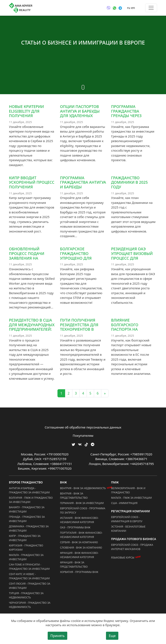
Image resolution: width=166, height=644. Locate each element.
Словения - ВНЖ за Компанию (81, 548)
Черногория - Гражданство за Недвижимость (30, 605)
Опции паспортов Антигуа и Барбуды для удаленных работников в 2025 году (80, 116)
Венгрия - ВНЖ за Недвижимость (83, 488)
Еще (112, 636)
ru (129, 8)
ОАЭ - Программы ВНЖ (75, 527)
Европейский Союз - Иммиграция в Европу (127, 519)
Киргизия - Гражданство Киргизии (26, 548)
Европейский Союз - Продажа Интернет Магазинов (132, 547)
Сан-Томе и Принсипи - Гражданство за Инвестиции (29, 567)
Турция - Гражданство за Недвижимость (26, 595)
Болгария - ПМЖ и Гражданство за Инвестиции (31, 500)
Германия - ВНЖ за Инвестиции (82, 503)
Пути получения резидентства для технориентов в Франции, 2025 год (79, 327)
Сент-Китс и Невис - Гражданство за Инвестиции (29, 576)
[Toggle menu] (151, 8)
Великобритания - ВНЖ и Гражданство (128, 490)
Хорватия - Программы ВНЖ (79, 572)
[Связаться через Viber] (109, 8)
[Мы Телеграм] (93, 444)
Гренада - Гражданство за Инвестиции (27, 519)
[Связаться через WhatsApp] (114, 8)
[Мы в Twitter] (73, 444)
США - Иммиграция (124, 503)
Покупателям (83, 435)
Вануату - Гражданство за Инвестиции (27, 509)
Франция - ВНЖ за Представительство (74, 565)
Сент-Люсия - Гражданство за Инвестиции (30, 586)
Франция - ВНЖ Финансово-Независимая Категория (79, 555)
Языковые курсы (123, 558)
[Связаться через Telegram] (120, 8)
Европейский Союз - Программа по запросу (83, 510)
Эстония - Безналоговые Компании (128, 529)
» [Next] (105, 393)
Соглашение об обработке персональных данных (83, 427)
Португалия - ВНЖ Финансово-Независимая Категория (81, 535)
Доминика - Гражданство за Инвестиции (29, 528)
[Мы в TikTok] (86, 443)
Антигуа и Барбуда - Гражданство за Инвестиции (29, 490)
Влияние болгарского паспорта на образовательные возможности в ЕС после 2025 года (131, 332)
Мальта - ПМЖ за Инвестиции (131, 498)
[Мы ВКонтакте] (80, 444)
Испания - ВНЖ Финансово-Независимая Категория (79, 520)
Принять (58, 636)
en (133, 8)
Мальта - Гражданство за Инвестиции (26, 557)
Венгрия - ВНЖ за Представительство (74, 496)
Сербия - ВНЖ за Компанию (79, 542)
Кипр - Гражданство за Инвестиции (25, 538)
